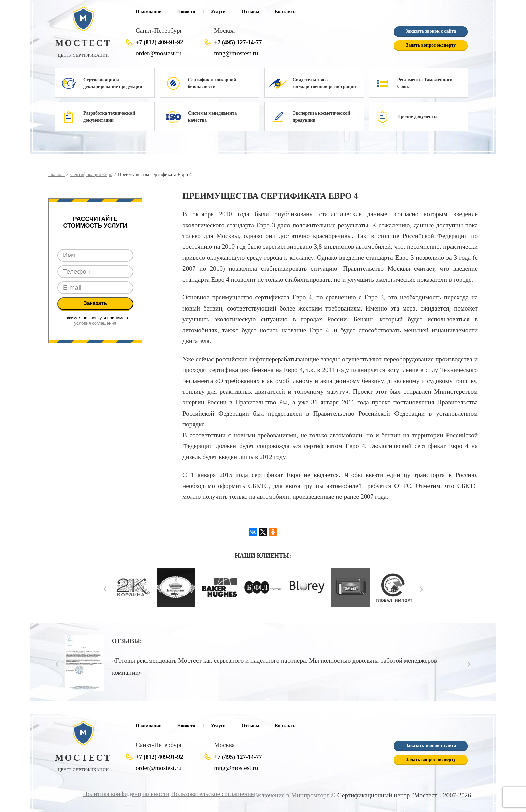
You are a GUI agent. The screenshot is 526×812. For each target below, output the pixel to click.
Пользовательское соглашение (212, 794)
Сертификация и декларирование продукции (113, 83)
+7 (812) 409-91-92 (159, 42)
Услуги (218, 12)
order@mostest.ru (159, 53)
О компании (149, 12)
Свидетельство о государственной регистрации (324, 83)
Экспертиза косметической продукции (321, 117)
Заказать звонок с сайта (431, 31)
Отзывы (250, 12)
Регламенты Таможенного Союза (425, 83)
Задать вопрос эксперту (431, 45)
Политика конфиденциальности (126, 794)
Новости (186, 12)
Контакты (285, 12)
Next (422, 589)
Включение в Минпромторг (292, 795)
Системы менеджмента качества (212, 117)
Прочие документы (417, 117)
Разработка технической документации (109, 117)
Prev (105, 589)
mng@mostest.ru (236, 53)
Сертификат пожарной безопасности (212, 83)
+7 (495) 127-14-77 (238, 42)
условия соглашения (95, 323)
